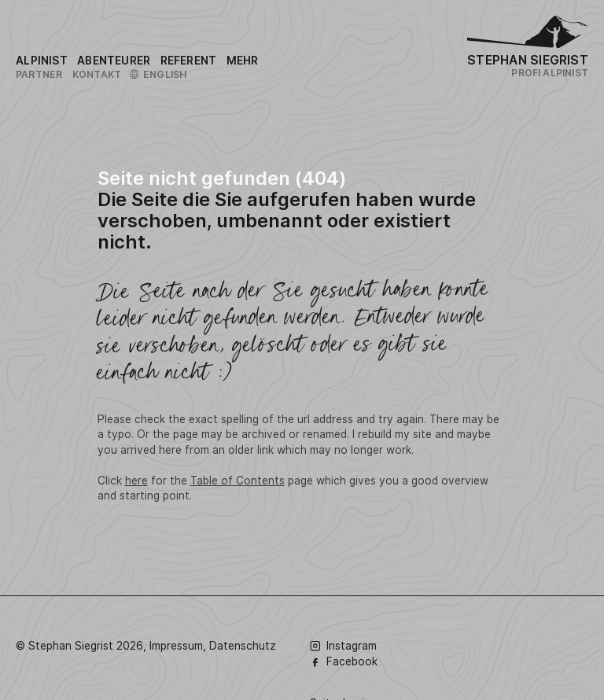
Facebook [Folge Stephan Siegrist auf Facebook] (344, 661)
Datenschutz (243, 646)
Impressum (176, 646)
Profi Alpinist (550, 73)
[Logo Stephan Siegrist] (528, 35)
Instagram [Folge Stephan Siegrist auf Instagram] (343, 646)
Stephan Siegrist (528, 60)
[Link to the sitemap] (243, 61)
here (136, 481)
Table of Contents (238, 481)
